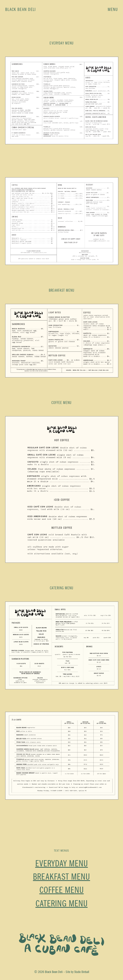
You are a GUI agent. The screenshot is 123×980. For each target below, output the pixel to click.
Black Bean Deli (20, 10)
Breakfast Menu (61, 877)
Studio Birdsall (82, 972)
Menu (113, 10)
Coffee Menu (62, 890)
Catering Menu (62, 904)
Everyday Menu (62, 864)
